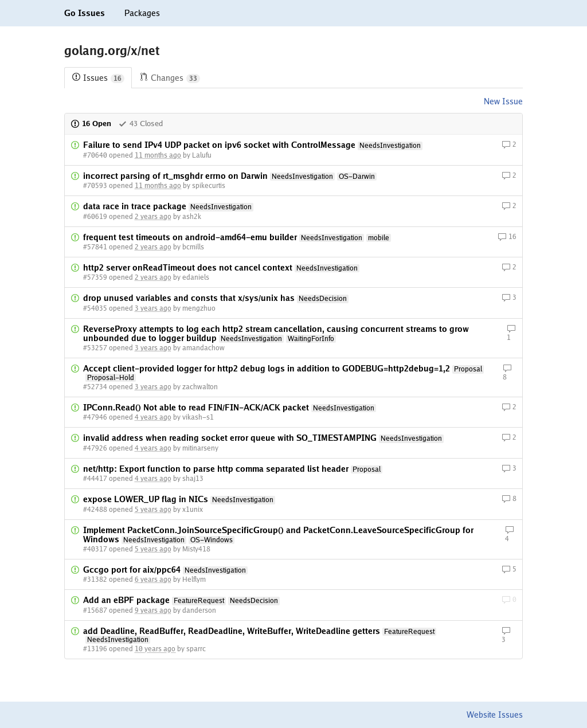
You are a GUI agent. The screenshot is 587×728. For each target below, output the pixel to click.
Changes (170, 78)
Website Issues (495, 715)
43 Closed (140, 124)
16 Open (91, 124)
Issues (98, 78)
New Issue (503, 101)
